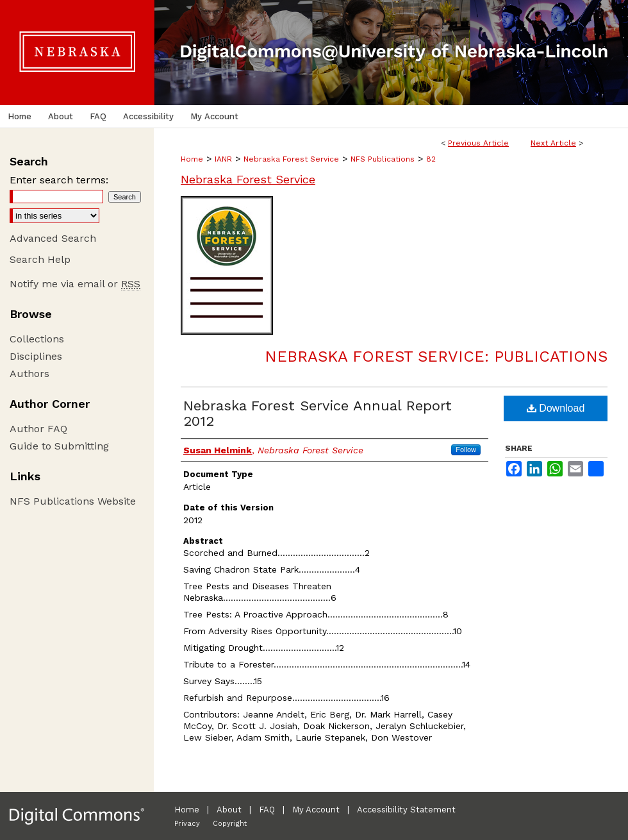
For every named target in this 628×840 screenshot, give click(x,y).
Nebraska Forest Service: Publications (436, 357)
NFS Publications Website (73, 501)
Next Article (553, 143)
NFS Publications (383, 159)
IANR (223, 159)
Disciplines (36, 356)
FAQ (267, 810)
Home (192, 159)
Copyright (230, 824)
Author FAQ (38, 429)
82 (431, 159)
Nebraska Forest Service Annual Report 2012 (318, 413)
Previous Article (478, 143)
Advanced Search (53, 238)
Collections (37, 339)
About (229, 810)
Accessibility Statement (406, 810)
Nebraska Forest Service (291, 159)
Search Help (40, 259)
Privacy (187, 824)
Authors (29, 374)
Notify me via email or (75, 284)
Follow (466, 449)
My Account (316, 810)
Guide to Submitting (59, 446)
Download (556, 408)
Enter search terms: (59, 180)
